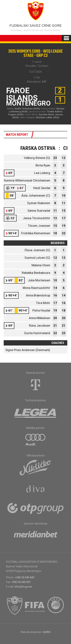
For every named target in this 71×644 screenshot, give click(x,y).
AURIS (47, 632)
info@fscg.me (23, 587)
